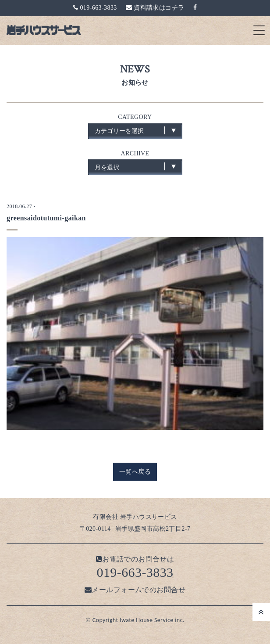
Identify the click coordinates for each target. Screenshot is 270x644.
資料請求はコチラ (155, 8)
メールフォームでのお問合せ (135, 590)
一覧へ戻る (135, 472)
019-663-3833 (95, 8)
